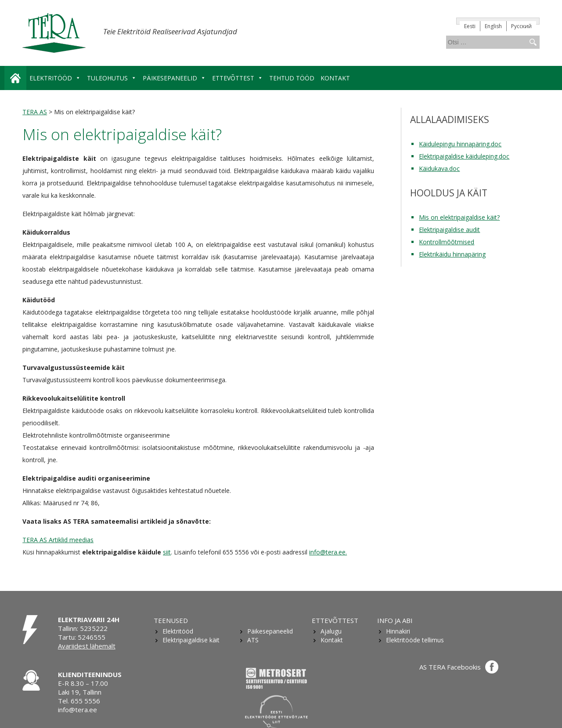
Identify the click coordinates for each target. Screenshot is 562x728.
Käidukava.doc (439, 168)
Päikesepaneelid (270, 631)
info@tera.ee (77, 710)
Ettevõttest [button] (238, 78)
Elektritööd (55, 78)
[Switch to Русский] (521, 26)
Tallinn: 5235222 (83, 628)
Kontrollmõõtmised (447, 242)
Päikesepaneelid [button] (174, 78)
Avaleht (15, 78)
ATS (253, 640)
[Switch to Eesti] (470, 26)
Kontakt (335, 78)
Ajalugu (331, 631)
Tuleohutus (112, 78)
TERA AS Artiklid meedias (58, 540)
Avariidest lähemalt (87, 646)
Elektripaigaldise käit (191, 640)
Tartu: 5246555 (82, 637)
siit (167, 552)
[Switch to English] (494, 26)
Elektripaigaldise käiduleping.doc (464, 156)
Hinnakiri (398, 631)
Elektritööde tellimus (415, 640)
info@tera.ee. (328, 552)
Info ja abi (395, 620)
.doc (495, 144)
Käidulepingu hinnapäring (454, 144)
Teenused (171, 620)
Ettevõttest (335, 620)
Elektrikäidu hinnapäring (452, 254)
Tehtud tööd (292, 78)
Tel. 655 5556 (79, 701)
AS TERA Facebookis (459, 667)
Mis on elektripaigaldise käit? (459, 217)
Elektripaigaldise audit (449, 230)
